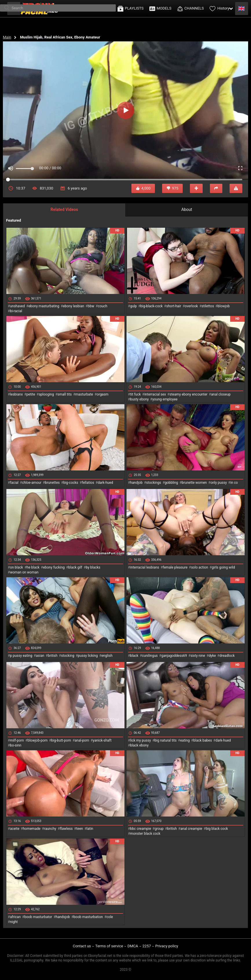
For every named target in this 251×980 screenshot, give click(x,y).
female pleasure (175, 567)
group (159, 829)
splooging (46, 394)
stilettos (208, 306)
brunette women (194, 483)
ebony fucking (54, 567)
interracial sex (155, 394)
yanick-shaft (102, 740)
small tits (65, 394)
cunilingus (150, 656)
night (14, 922)
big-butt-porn (61, 740)
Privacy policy (167, 946)
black (134, 656)
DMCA (133, 946)
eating (185, 740)
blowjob (224, 306)
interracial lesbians (144, 567)
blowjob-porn (38, 740)
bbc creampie (140, 829)
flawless (66, 829)
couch (103, 306)
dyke (212, 656)
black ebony (139, 745)
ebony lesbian (74, 306)
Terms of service (109, 946)
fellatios (88, 483)
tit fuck (135, 394)
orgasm (103, 394)
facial (14, 483)
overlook (191, 306)
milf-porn (17, 740)
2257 (147, 946)
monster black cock (145, 834)
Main (7, 37)
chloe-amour (32, 483)
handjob (136, 483)
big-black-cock (152, 306)
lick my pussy (140, 740)
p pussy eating (21, 656)
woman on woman (24, 572)
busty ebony (139, 399)
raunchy (50, 829)
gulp (133, 306)
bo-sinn (15, 745)
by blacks (93, 567)
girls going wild (223, 567)
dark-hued (105, 483)
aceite (14, 829)
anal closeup (221, 394)
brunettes (52, 483)
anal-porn (82, 740)
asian (40, 656)
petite (31, 394)
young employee (165, 399)
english (107, 656)
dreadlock (227, 656)
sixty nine (198, 656)
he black (33, 567)
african (15, 917)
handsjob (63, 917)
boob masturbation (88, 917)
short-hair (174, 306)
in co (234, 483)
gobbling (171, 483)
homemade (32, 829)
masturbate (84, 394)
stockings (154, 483)
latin (90, 829)
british (53, 656)
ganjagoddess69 (174, 656)
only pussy (219, 483)
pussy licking (88, 656)
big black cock (217, 829)
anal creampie (191, 829)
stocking (68, 656)
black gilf (75, 567)
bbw (91, 306)
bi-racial (16, 311)
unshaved (17, 306)
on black (16, 567)
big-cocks (71, 483)
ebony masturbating (44, 306)
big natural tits (166, 740)
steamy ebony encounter (188, 394)
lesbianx (16, 394)
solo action (200, 567)
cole (110, 917)
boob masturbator (38, 917)
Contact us (82, 946)
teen (79, 829)
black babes (203, 740)
